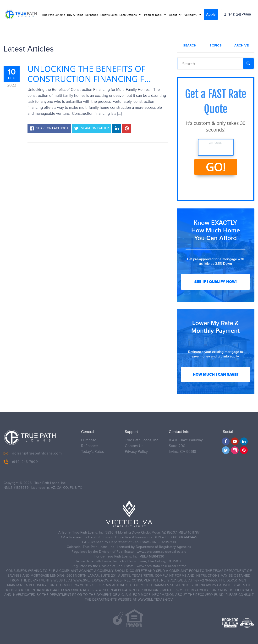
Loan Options (129, 15)
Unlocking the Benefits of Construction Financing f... (89, 74)
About (173, 15)
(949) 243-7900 (237, 14)
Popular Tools (153, 15)
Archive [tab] (242, 46)
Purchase (89, 444)
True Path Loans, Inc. (142, 444)
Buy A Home (75, 15)
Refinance (92, 15)
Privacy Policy (136, 455)
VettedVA (191, 15)
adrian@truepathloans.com (33, 457)
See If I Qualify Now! (215, 282)
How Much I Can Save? (216, 374)
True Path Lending (54, 15)
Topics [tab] (216, 46)
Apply (211, 15)
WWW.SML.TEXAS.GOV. (91, 584)
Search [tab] (190, 46)
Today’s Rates (109, 15)
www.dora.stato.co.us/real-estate (162, 555)
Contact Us (134, 450)
